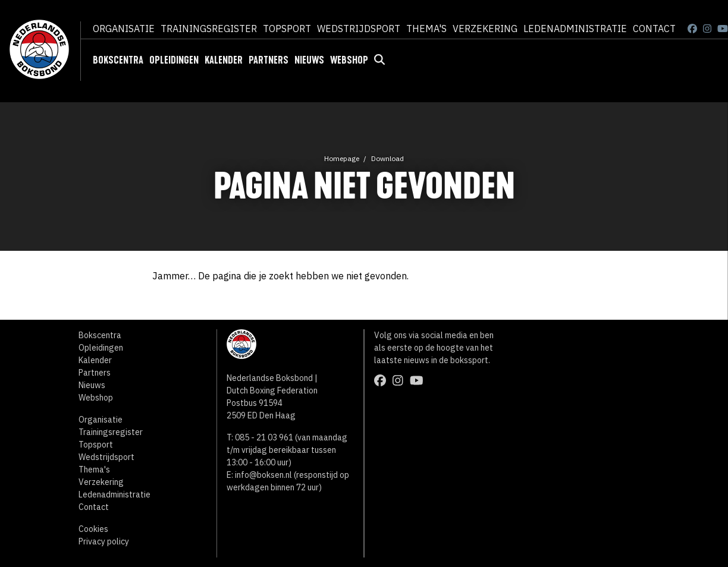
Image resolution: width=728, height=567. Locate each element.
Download (387, 158)
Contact (654, 29)
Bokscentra (118, 60)
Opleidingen (174, 60)
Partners (269, 60)
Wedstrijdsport (359, 29)
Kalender (224, 60)
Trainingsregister (209, 29)
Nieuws (309, 60)
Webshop (349, 60)
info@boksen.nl (263, 475)
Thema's (426, 29)
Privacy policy (104, 541)
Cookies (93, 529)
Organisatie (124, 29)
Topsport (287, 29)
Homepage (342, 158)
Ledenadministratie (575, 29)
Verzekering (485, 29)
